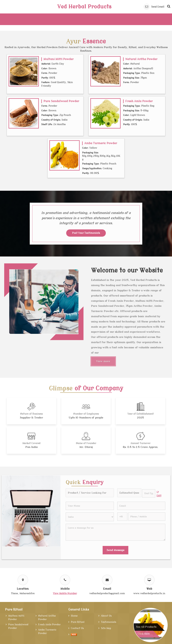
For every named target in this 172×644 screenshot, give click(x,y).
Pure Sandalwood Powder (61, 101)
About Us (106, 616)
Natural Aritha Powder (141, 59)
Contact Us (77, 628)
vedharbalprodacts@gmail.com (107, 593)
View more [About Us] (103, 361)
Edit (159, 494)
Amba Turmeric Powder (101, 143)
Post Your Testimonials (86, 233)
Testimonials (109, 622)
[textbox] (149, 493)
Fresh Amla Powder (139, 101)
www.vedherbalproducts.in (149, 593)
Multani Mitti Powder (59, 59)
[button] (65, 593)
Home (74, 616)
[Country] (90, 517)
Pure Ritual (14, 610)
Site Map (106, 628)
